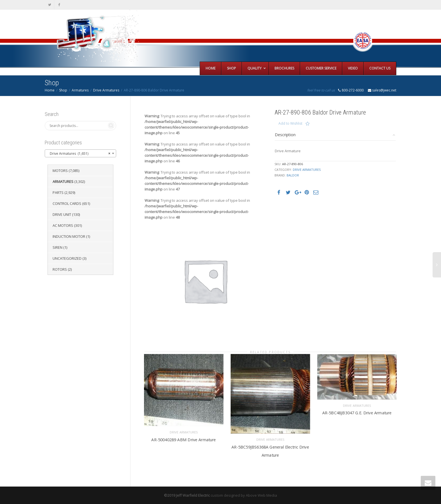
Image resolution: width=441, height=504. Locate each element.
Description (285, 135)
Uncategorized (67, 258)
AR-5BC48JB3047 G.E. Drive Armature (357, 413)
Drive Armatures (106, 90)
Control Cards (67, 203)
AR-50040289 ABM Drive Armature (184, 439)
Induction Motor (69, 236)
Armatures (80, 90)
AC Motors (63, 225)
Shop (63, 90)
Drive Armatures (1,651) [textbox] (79, 154)
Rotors (60, 269)
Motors (60, 171)
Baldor (293, 175)
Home (50, 90)
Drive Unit (62, 214)
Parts (58, 192)
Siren (58, 247)
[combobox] (80, 153)
